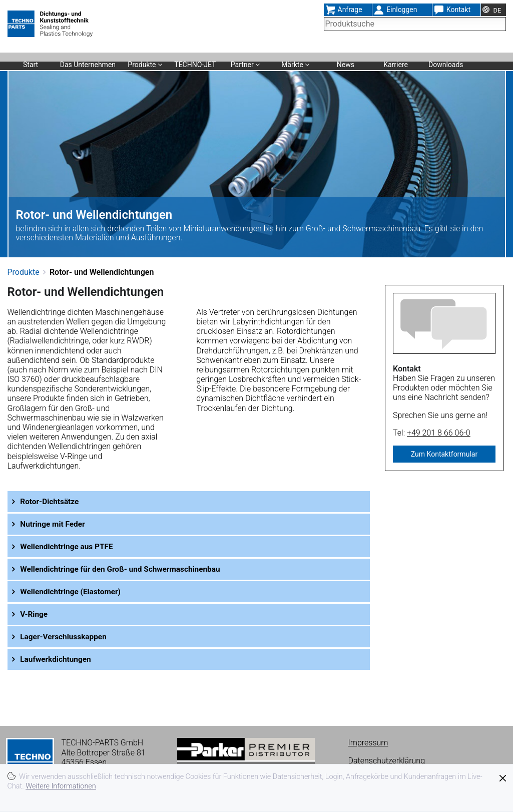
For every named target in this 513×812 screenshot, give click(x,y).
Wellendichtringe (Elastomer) (74, 591)
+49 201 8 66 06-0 (439, 433)
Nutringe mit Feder (55, 524)
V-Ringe (36, 614)
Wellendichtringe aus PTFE (70, 546)
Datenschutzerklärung (387, 761)
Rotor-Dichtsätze (52, 501)
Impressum (368, 743)
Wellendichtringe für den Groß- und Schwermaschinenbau (126, 569)
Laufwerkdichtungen (58, 659)
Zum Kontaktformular (444, 454)
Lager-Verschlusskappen (67, 637)
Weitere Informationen (61, 786)
